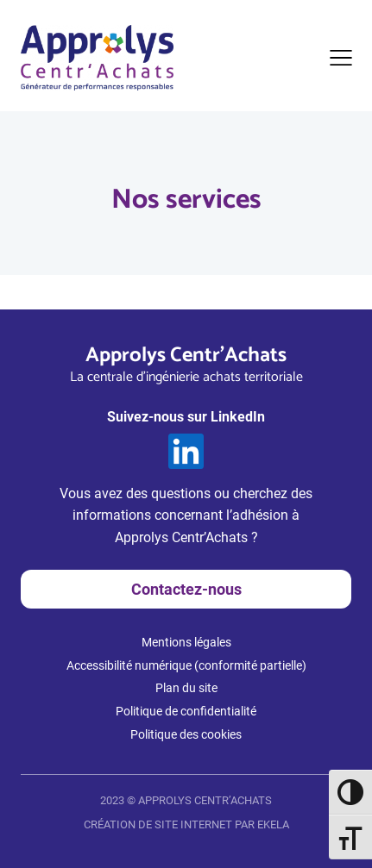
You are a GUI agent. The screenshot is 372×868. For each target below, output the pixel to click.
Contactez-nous (186, 589)
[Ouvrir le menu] (341, 58)
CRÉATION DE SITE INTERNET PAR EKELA (186, 824)
